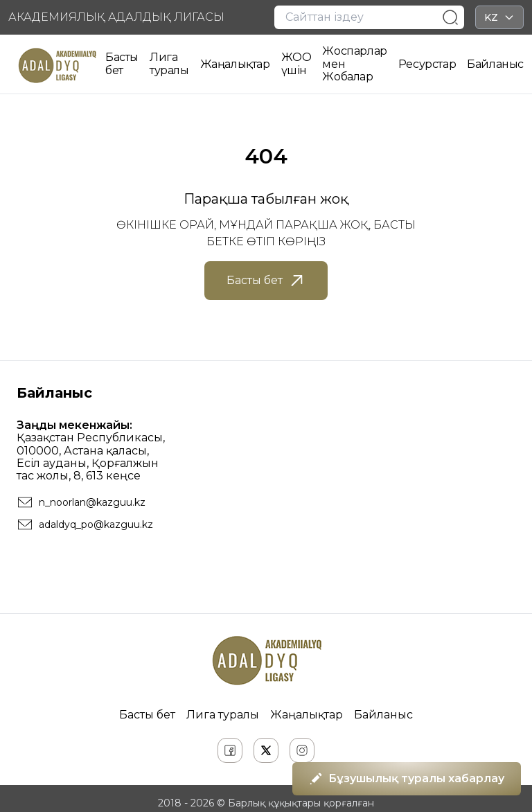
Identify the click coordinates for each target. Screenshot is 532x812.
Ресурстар (427, 64)
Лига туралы (169, 63)
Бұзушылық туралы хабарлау (407, 779)
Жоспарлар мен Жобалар (354, 64)
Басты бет (122, 63)
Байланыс (495, 64)
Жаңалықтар (235, 64)
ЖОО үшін (296, 63)
